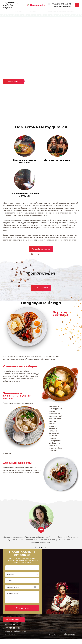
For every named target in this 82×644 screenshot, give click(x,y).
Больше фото (41, 288)
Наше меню (14, 81)
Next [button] (76, 43)
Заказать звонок (14, 620)
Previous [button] (6, 43)
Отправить (22, 608)
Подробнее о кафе (41, 249)
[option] (41, 59)
